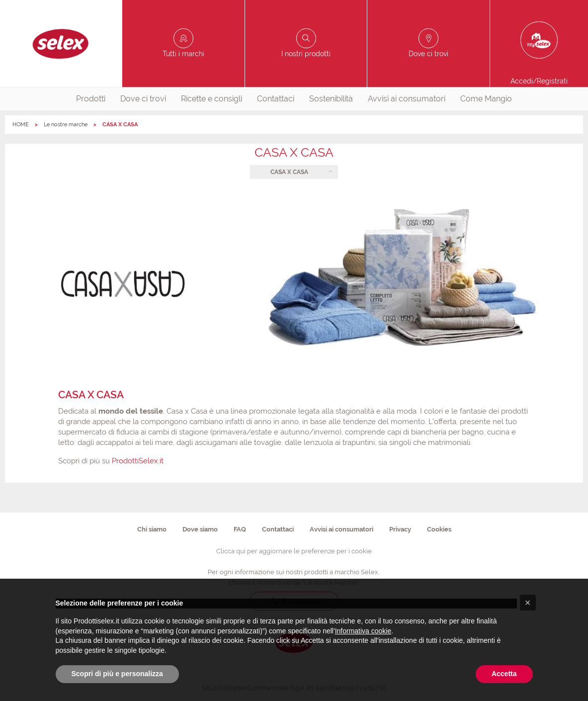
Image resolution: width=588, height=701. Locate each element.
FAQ (240, 529)
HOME (21, 125)
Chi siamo (152, 529)
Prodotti (91, 99)
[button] (528, 603)
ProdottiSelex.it (138, 461)
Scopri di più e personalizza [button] (117, 674)
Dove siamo (200, 529)
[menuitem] (91, 99)
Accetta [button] (504, 674)
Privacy (400, 529)
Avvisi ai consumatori (407, 99)
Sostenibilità (331, 99)
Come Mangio (486, 99)
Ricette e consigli (211, 99)
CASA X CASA (289, 172)
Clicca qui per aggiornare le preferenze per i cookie (294, 551)
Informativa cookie (363, 631)
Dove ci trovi (143, 99)
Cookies (439, 529)
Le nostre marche (66, 125)
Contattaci (276, 99)
